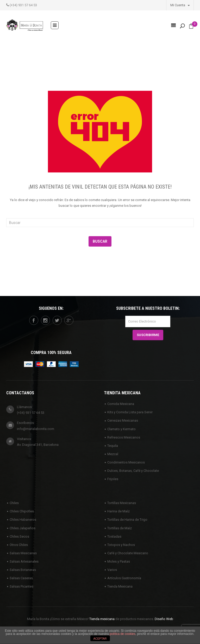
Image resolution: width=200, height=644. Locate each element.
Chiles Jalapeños (23, 528)
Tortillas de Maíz (120, 528)
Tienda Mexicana (120, 586)
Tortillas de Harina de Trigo (127, 520)
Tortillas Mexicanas (122, 503)
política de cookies (123, 634)
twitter (57, 320)
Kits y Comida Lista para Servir (130, 412)
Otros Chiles (19, 545)
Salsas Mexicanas (23, 553)
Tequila (113, 446)
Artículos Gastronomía (124, 578)
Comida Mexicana (121, 404)
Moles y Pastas (119, 561)
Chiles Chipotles (22, 511)
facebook (34, 320)
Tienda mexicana (102, 619)
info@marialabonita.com (36, 429)
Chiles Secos (19, 536)
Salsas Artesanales (24, 561)
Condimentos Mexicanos (126, 462)
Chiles (14, 503)
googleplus (69, 320)
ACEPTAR (100, 639)
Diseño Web (164, 619)
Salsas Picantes (21, 586)
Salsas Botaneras (23, 570)
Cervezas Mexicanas (123, 420)
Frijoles (113, 479)
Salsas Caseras (21, 578)
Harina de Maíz (118, 511)
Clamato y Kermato (121, 429)
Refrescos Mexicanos (124, 437)
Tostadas (114, 536)
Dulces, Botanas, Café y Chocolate (133, 471)
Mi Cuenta (180, 5)
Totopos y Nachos (121, 545)
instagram (45, 320)
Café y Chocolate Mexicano (128, 553)
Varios (112, 570)
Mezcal (113, 454)
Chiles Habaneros (23, 520)
